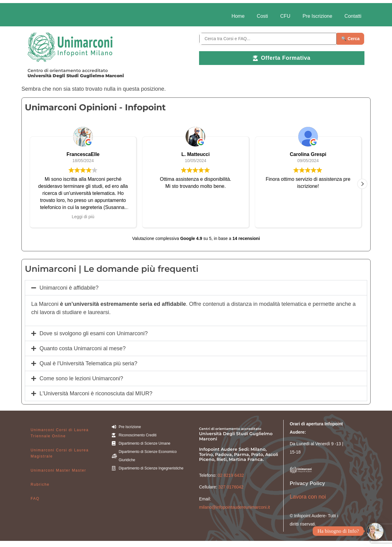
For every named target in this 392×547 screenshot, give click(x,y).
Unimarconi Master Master (58, 470)
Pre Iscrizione (317, 16)
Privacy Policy (307, 483)
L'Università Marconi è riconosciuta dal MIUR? (96, 393)
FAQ (35, 499)
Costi (262, 16)
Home (238, 16)
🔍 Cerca (350, 39)
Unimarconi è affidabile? (69, 288)
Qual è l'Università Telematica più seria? (88, 363)
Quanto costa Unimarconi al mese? (83, 348)
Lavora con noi (308, 497)
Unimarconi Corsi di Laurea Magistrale (60, 453)
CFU (285, 16)
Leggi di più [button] (83, 217)
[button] (362, 184)
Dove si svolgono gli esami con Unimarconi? (94, 333)
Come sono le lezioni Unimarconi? (81, 378)
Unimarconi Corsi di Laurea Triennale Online (60, 433)
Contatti (353, 16)
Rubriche (40, 484)
